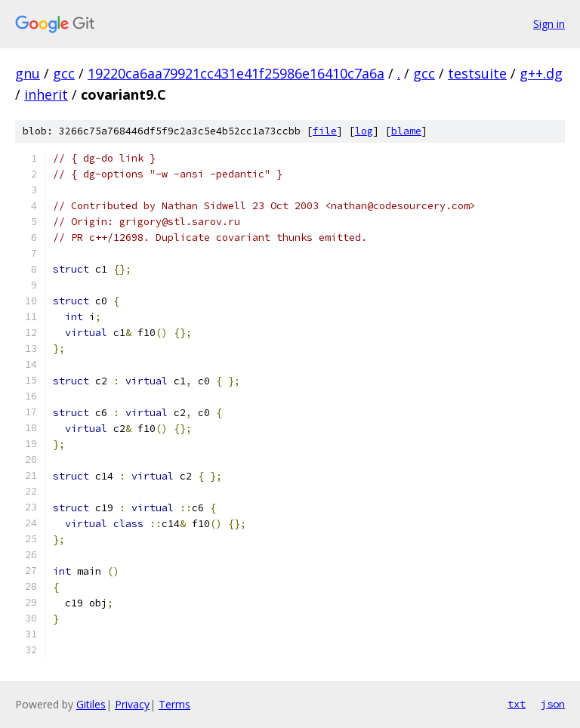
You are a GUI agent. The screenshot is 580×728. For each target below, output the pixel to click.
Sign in (549, 24)
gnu (28, 73)
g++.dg (541, 73)
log (364, 131)
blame (406, 131)
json (553, 704)
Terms (174, 704)
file (325, 131)
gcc (64, 73)
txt (517, 704)
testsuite (477, 73)
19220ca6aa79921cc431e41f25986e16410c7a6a (236, 73)
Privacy (132, 704)
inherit (46, 94)
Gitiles (91, 704)
